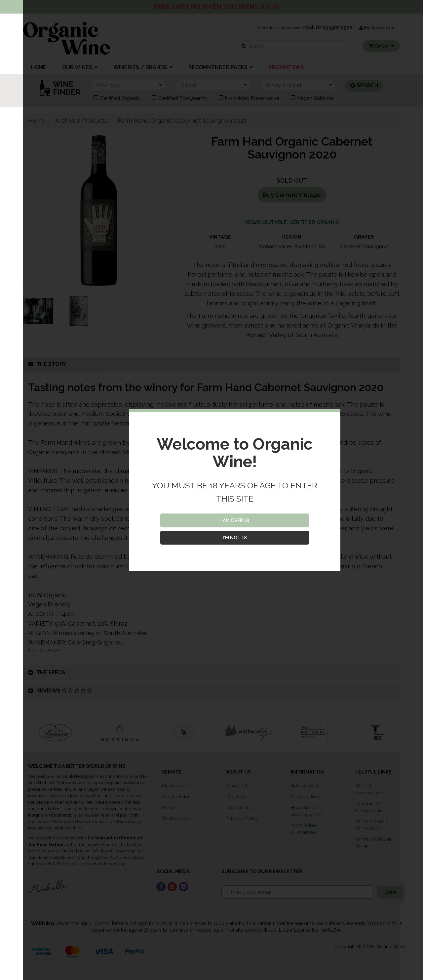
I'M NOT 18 (235, 538)
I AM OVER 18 (235, 520)
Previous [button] (18, 733)
